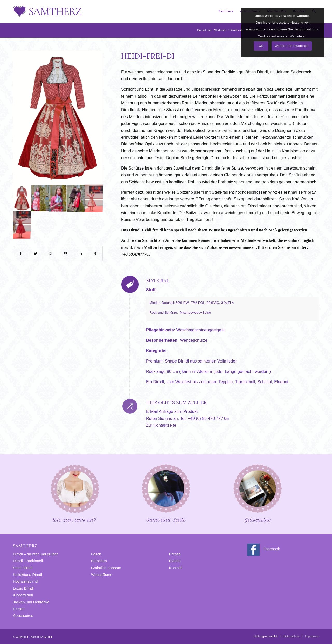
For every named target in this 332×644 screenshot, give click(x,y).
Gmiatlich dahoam (106, 568)
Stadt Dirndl (23, 568)
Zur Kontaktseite (161, 425)
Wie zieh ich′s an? (74, 493)
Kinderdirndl (23, 595)
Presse (175, 554)
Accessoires (23, 616)
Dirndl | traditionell (28, 561)
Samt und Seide (166, 493)
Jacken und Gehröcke (31, 602)
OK (261, 46)
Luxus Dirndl (23, 588)
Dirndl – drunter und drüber (35, 554)
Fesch (96, 554)
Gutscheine (258, 493)
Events (175, 561)
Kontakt (175, 568)
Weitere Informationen (292, 46)
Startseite (220, 30)
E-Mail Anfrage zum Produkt (172, 411)
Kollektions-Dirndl (27, 575)
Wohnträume (102, 575)
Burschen (99, 561)
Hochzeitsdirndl (26, 581)
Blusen (19, 609)
